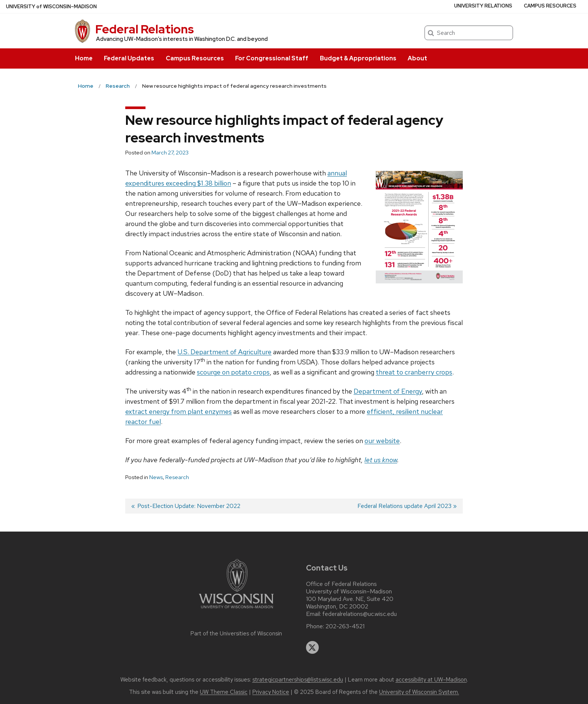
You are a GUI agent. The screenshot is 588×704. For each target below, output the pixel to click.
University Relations (483, 6)
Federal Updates (129, 58)
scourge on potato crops (233, 372)
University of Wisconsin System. (419, 692)
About (417, 58)
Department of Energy (388, 391)
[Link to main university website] (236, 610)
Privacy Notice (271, 692)
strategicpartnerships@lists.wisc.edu (298, 680)
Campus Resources (195, 58)
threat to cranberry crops (414, 372)
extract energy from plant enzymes (178, 411)
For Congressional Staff (272, 58)
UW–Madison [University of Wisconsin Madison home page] (51, 7)
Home (84, 58)
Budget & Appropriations (358, 58)
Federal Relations (145, 29)
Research (177, 477)
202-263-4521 (345, 626)
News (156, 477)
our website (382, 441)
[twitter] (312, 647)
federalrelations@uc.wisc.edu (360, 614)
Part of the (236, 634)
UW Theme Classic (224, 692)
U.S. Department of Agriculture (224, 352)
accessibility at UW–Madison (431, 680)
